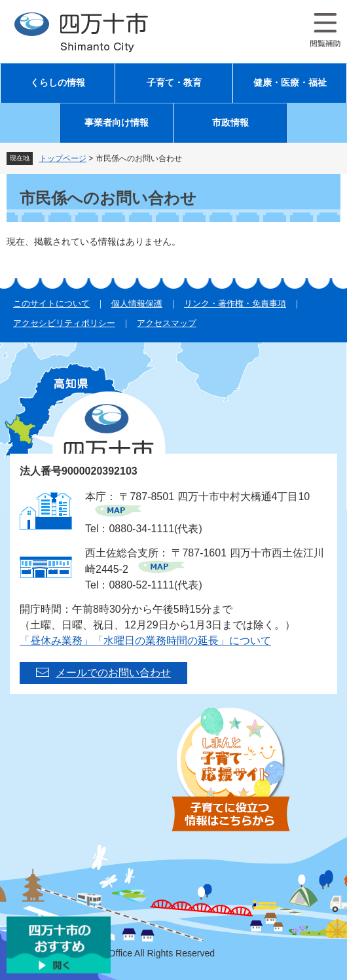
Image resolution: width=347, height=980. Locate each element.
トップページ (63, 158)
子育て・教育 (174, 83)
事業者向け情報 (117, 123)
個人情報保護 (137, 303)
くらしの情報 (58, 83)
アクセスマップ (167, 323)
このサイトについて (51, 303)
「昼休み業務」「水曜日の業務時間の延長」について (145, 641)
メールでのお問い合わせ (113, 673)
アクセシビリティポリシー (64, 323)
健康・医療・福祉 (290, 83)
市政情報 (230, 123)
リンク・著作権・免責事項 (235, 303)
